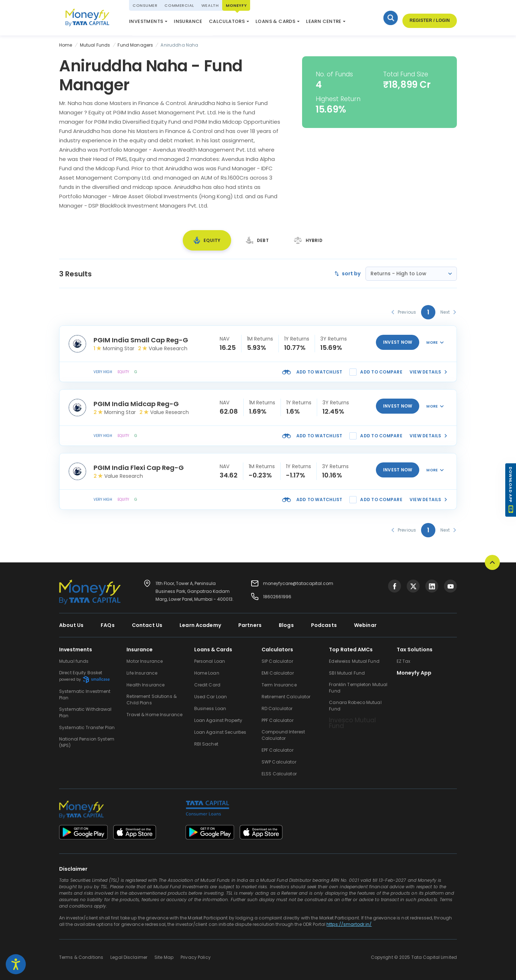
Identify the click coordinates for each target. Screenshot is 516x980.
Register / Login (429, 21)
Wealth (210, 5)
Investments (146, 21)
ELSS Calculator (238, 23)
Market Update (286, 23)
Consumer (145, 5)
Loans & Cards (275, 21)
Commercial (179, 5)
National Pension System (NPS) (168, 20)
